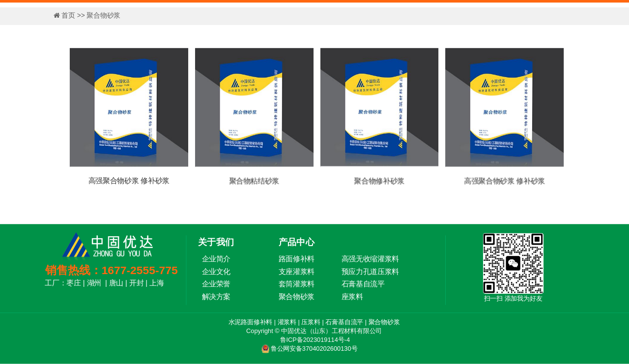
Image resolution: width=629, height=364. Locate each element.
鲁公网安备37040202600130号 (314, 349)
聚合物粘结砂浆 (254, 181)
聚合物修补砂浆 (379, 181)
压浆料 (311, 322)
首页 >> (74, 15)
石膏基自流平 (344, 322)
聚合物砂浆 (384, 322)
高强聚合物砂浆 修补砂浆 (129, 181)
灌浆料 (287, 322)
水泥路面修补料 (251, 322)
